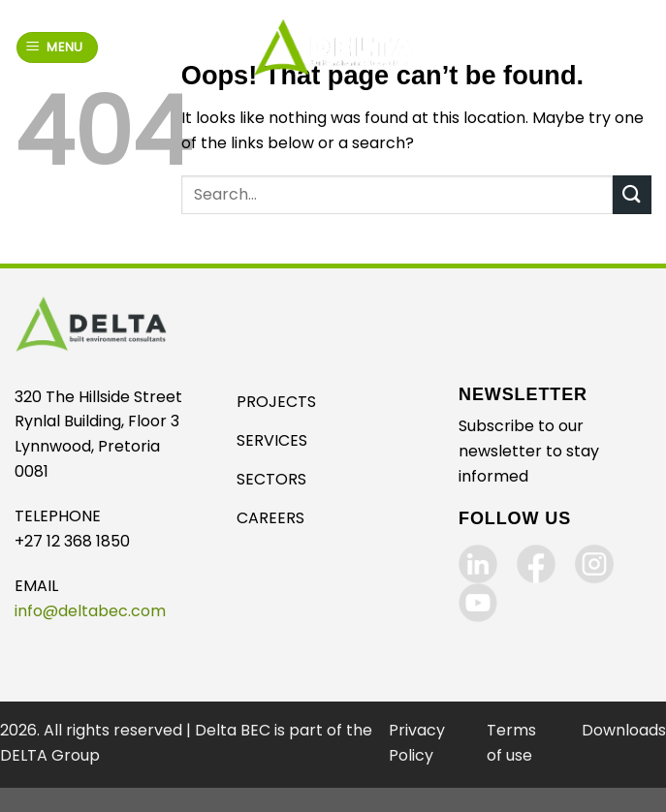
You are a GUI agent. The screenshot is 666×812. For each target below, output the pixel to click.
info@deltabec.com (90, 611)
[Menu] (58, 48)
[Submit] (632, 194)
